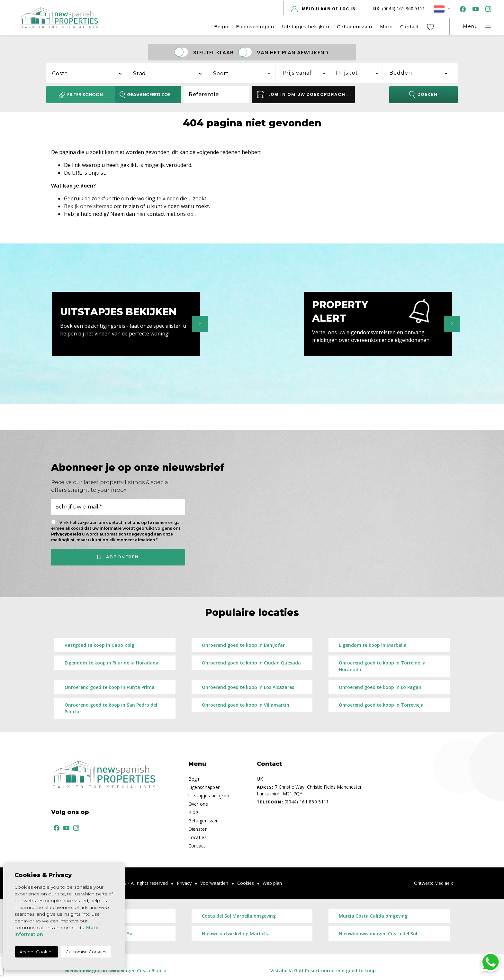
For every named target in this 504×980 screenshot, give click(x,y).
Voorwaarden (214, 883)
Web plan (272, 883)
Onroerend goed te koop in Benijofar (243, 645)
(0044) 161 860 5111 (399, 9)
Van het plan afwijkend (292, 52)
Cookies (246, 883)
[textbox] (90, 74)
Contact (410, 27)
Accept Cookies (36, 952)
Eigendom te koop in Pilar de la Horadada (112, 663)
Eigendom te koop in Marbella (373, 645)
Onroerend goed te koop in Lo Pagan (380, 687)
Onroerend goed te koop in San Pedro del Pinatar (111, 708)
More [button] (386, 27)
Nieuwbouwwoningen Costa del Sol (378, 934)
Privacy (184, 883)
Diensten (198, 829)
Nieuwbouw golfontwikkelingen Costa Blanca (116, 971)
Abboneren (118, 557)
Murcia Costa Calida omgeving (373, 916)
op (190, 214)
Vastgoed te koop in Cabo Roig (99, 645)
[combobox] (87, 72)
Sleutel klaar (213, 52)
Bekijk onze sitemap (88, 206)
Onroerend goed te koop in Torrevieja (381, 705)
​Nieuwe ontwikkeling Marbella (236, 934)
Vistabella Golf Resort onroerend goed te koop (323, 971)
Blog (193, 812)
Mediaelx (444, 883)
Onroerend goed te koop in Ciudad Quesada (251, 663)
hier (141, 214)
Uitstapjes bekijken (306, 27)
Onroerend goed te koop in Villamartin (246, 705)
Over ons (198, 804)
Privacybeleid (67, 534)
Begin (221, 27)
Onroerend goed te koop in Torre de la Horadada (382, 666)
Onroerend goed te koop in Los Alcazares (248, 687)
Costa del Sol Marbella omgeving (239, 916)
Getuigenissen (355, 27)
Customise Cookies (86, 952)
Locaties (198, 837)
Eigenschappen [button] (255, 27)
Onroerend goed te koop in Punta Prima (110, 687)
